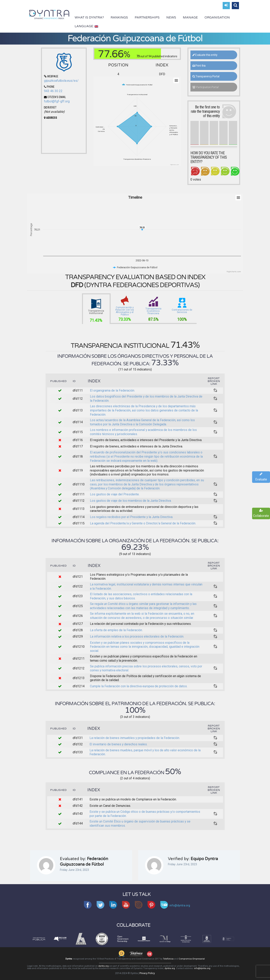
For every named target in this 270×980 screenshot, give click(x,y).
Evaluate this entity (205, 55)
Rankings (119, 17)
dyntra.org (103, 966)
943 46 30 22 (53, 91)
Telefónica (168, 959)
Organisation (217, 17)
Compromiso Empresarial (192, 959)
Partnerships (147, 17)
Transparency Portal (206, 76)
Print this (199, 66)
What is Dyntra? (89, 17)
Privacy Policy (147, 973)
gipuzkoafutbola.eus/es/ (61, 81)
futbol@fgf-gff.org (57, 101)
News (171, 17)
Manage (190, 17)
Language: (86, 26)
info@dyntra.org (202, 968)
